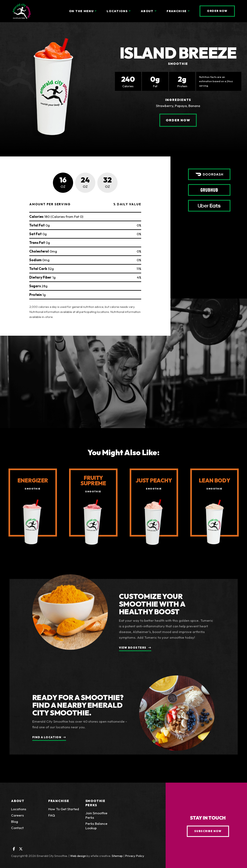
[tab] (63, 183)
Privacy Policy (135, 856)
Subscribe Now (208, 831)
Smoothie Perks (95, 803)
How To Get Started (64, 809)
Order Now (221, 11)
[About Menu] (156, 11)
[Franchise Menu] (189, 11)
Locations (19, 809)
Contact (17, 828)
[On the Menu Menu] (96, 11)
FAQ (52, 815)
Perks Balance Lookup (101, 826)
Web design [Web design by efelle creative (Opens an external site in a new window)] (78, 856)
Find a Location (47, 737)
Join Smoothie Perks (96, 815)
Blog (15, 821)
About (18, 801)
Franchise (59, 801)
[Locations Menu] (130, 11)
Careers (17, 815)
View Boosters (133, 648)
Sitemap (117, 856)
